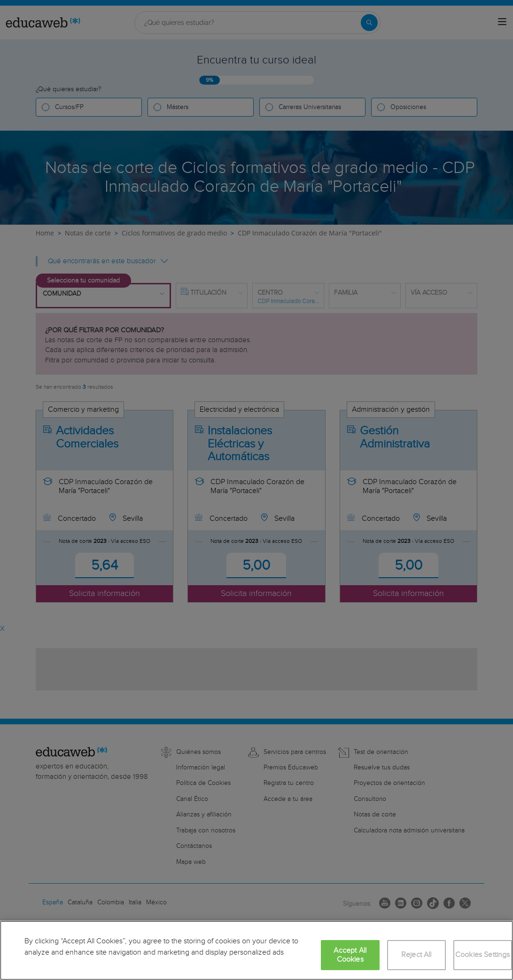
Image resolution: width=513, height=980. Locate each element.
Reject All (416, 955)
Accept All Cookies (350, 955)
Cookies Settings (483, 955)
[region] (256, 950)
